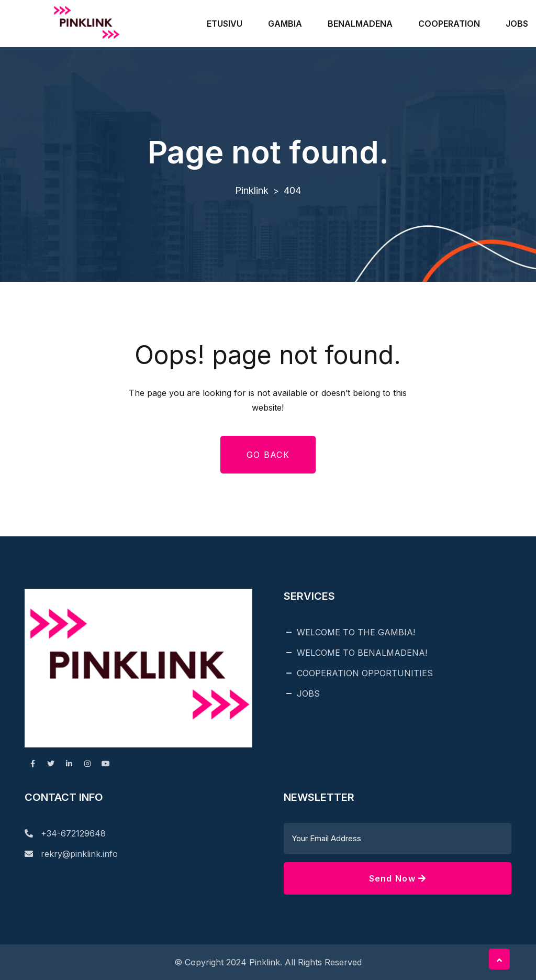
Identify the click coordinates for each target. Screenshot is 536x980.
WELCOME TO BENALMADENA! (362, 653)
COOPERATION (449, 24)
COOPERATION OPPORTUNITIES (365, 673)
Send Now (398, 878)
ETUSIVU (225, 24)
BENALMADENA (360, 24)
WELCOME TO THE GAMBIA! (356, 632)
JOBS (517, 24)
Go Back (268, 455)
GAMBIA (285, 24)
